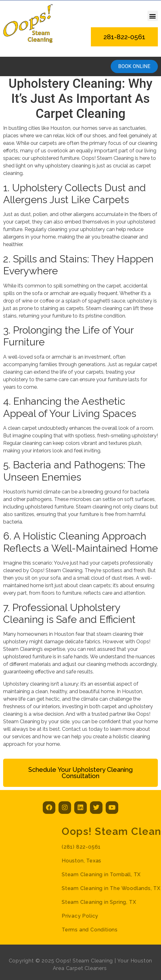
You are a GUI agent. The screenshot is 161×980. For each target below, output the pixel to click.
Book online (134, 66)
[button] (153, 16)
